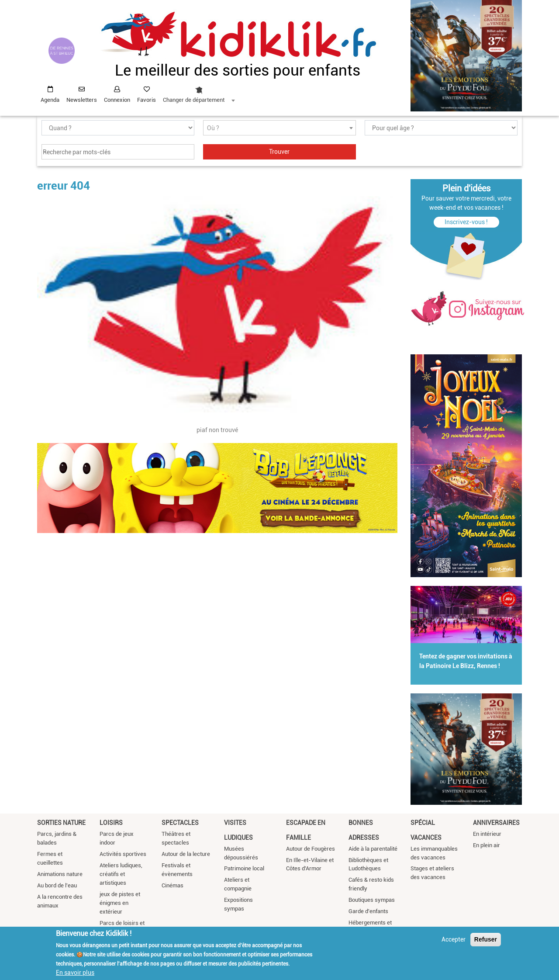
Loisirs (111, 823)
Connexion (117, 100)
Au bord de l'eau (57, 885)
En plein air (487, 845)
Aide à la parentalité (373, 849)
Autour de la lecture (186, 854)
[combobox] (199, 92)
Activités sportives (123, 854)
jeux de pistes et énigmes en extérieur (120, 903)
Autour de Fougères (311, 849)
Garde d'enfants (368, 911)
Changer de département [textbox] (194, 100)
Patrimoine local (244, 868)
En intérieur (487, 834)
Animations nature (60, 874)
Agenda (50, 100)
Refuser (486, 940)
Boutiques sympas (372, 900)
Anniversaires (496, 823)
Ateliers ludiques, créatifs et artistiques (121, 874)
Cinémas (173, 885)
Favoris (147, 100)
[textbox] (279, 128)
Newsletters (82, 100)
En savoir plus (75, 973)
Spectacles (180, 823)
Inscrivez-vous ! (466, 222)
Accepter (454, 940)
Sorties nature (61, 823)
